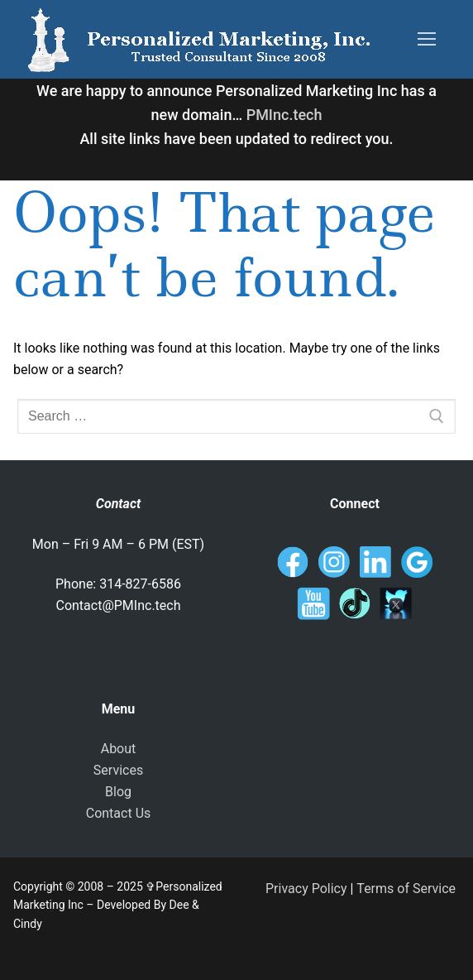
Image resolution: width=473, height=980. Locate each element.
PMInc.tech (284, 115)
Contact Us (119, 813)
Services (118, 770)
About (119, 749)
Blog (118, 792)
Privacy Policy (306, 889)
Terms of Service (406, 889)
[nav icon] (427, 40)
